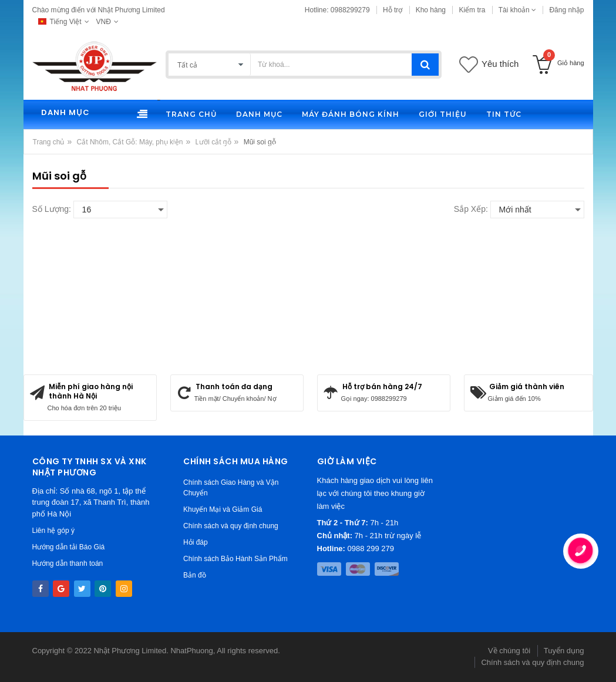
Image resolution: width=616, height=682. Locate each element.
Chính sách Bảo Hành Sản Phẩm (235, 559)
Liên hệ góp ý (53, 531)
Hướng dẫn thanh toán (68, 563)
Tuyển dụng (564, 651)
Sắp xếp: (471, 209)
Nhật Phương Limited (130, 651)
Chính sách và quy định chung (231, 526)
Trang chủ (49, 142)
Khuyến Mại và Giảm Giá (223, 509)
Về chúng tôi (509, 651)
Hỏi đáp (196, 542)
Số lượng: (52, 209)
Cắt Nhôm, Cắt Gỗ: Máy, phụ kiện (130, 142)
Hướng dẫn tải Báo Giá (69, 547)
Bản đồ (195, 575)
